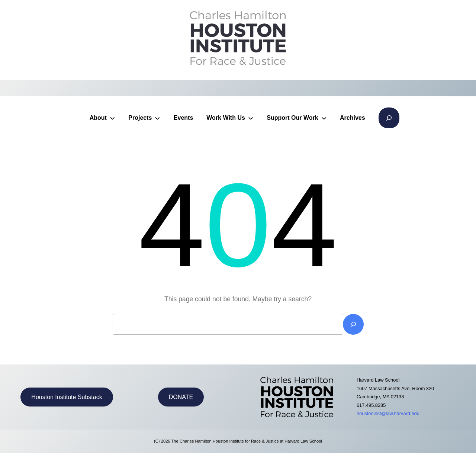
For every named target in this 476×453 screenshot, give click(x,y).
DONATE (181, 397)
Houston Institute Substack (67, 397)
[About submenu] (112, 118)
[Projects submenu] (157, 118)
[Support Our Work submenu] (324, 118)
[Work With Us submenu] (251, 118)
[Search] (353, 324)
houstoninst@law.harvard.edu (388, 413)
